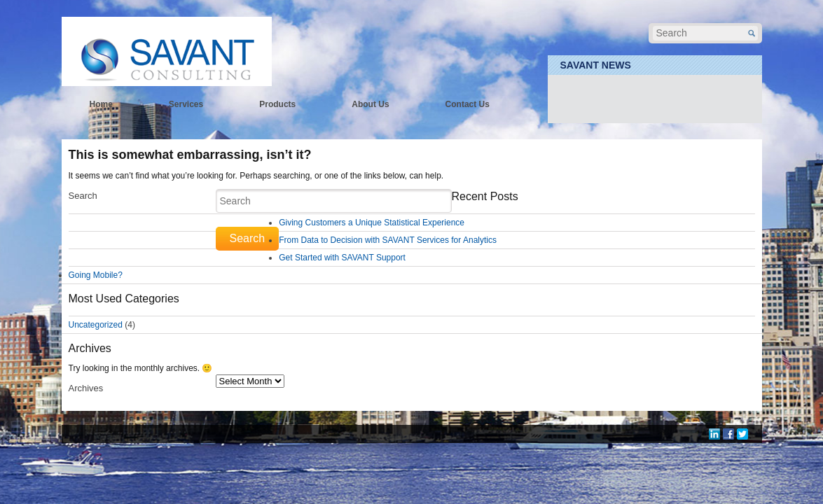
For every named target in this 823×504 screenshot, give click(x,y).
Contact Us (468, 104)
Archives (86, 388)
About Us (370, 104)
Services (186, 104)
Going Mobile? (96, 275)
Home (101, 104)
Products (277, 104)
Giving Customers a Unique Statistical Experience (372, 223)
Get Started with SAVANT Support (342, 258)
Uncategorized (96, 325)
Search (83, 196)
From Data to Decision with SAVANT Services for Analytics (388, 240)
